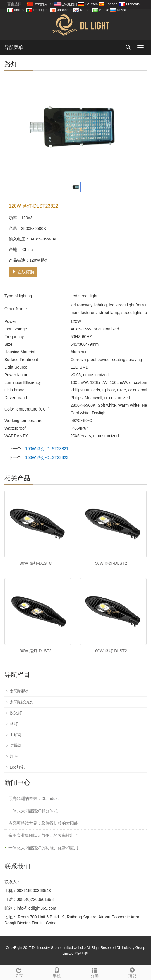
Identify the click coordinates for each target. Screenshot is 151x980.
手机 (57, 972)
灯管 (14, 756)
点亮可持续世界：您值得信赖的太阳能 (43, 823)
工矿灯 (16, 735)
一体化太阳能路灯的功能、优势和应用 (43, 848)
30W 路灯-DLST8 (36, 563)
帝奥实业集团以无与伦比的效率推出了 (43, 835)
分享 (19, 972)
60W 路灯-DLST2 (36, 651)
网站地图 (82, 954)
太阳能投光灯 (22, 702)
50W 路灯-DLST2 (111, 563)
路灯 (14, 724)
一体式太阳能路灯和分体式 (33, 811)
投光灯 (16, 713)
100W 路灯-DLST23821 (47, 449)
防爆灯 (16, 745)
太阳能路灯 (20, 691)
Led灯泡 (17, 767)
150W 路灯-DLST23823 (47, 457)
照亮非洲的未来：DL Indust (34, 798)
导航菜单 (14, 47)
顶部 (132, 972)
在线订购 (23, 272)
